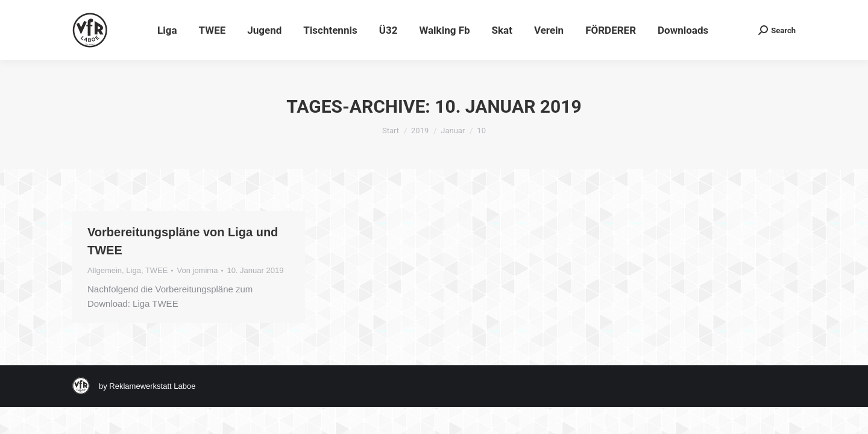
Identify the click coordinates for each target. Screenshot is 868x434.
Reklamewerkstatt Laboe (152, 386)
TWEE (157, 270)
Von (197, 270)
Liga (134, 270)
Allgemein (105, 270)
